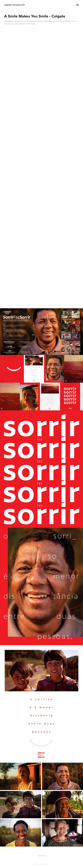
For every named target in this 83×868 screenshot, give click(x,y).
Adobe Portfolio (45, 864)
